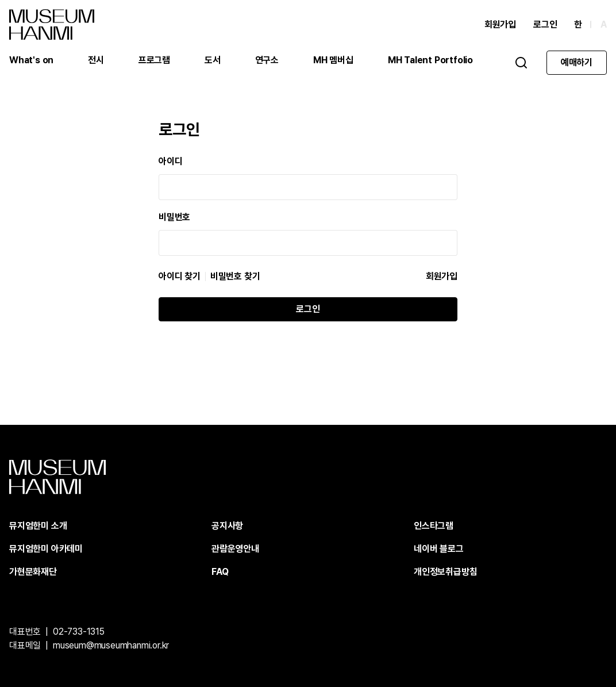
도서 (213, 60)
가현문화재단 (33, 572)
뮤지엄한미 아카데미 (46, 549)
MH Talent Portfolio (430, 60)
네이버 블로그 (439, 549)
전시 (96, 60)
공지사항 (227, 526)
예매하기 (577, 62)
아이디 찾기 (180, 277)
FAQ (220, 572)
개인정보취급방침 (445, 572)
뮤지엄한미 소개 (38, 526)
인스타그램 (434, 526)
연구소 (267, 60)
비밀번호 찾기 (235, 277)
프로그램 (154, 60)
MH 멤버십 (333, 60)
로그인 (545, 24)
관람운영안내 (235, 549)
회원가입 (500, 24)
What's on (31, 60)
